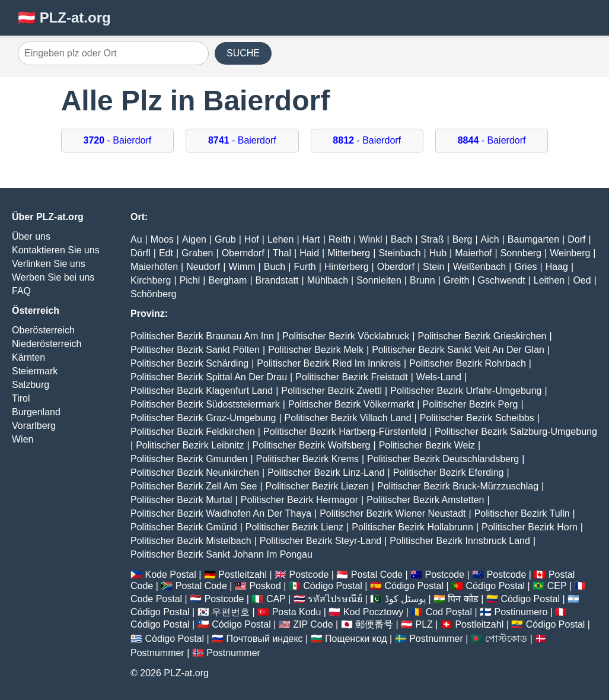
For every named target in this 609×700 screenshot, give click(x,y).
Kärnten (28, 357)
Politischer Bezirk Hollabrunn (412, 527)
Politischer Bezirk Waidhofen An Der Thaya (221, 513)
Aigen (194, 239)
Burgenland (36, 412)
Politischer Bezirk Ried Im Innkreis (329, 363)
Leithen (549, 280)
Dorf (576, 239)
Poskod (265, 586)
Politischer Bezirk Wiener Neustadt (393, 513)
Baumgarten (533, 239)
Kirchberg (151, 280)
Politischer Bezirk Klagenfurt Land (202, 391)
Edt (166, 253)
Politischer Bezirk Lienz (294, 527)
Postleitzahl (243, 575)
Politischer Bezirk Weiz (427, 445)
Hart (311, 239)
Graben (197, 253)
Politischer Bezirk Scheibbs (477, 418)
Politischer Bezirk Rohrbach (468, 363)
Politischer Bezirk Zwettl (331, 391)
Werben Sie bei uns (53, 277)
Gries (525, 267)
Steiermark (35, 371)
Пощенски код (356, 639)
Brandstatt (277, 280)
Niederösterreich (47, 344)
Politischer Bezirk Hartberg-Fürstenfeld (345, 432)
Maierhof (473, 253)
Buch (275, 267)
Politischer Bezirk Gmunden (189, 459)
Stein (433, 267)
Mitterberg (349, 253)
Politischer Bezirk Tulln (522, 513)
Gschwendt (502, 280)
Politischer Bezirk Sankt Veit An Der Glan (458, 350)
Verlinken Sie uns (49, 264)
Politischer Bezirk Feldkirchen (193, 432)
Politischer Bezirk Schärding (189, 363)
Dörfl (141, 253)
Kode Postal (170, 575)
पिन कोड (463, 599)
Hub (438, 253)
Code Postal (156, 599)
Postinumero (521, 612)
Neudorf (203, 267)
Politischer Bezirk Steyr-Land (321, 541)
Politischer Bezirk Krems (307, 459)
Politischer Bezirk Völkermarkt (351, 404)
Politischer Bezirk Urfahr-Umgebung (466, 391)
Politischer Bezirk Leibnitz (190, 445)
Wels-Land (439, 377)
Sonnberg (521, 253)
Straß (432, 239)
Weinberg (570, 253)
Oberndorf (243, 253)
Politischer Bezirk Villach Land (348, 418)
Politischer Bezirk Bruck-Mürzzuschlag (458, 486)
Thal (282, 253)
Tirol (21, 398)
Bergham (227, 280)
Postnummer (436, 639)
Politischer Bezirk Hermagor (299, 500)
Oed (582, 280)
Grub (225, 239)
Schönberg (153, 294)
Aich (490, 239)
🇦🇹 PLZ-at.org (64, 17)
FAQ (21, 291)
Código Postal (333, 586)
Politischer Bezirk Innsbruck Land (460, 541)
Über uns (31, 236)
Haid (309, 253)
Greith (457, 280)
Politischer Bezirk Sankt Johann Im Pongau (221, 554)
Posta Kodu (297, 612)
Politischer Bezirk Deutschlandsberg (443, 459)
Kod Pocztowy (373, 612)
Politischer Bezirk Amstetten (425, 500)
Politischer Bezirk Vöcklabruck (346, 336)
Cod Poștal (449, 612)
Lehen (281, 239)
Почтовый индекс (265, 639)
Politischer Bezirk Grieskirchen (482, 336)
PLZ (424, 624)
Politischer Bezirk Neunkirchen (195, 472)
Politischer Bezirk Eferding (449, 472)
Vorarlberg (34, 426)
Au (136, 239)
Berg (463, 239)
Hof (252, 239)
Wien (23, 439)
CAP (276, 599)
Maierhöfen (154, 267)
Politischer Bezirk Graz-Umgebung (203, 418)
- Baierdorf (118, 140)
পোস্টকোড (506, 639)
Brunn (423, 280)
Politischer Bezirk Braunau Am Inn (202, 336)
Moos (162, 239)
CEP (557, 586)
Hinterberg (347, 267)
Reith (339, 239)
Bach (401, 239)
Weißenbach (480, 267)
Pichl (190, 280)
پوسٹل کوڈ (405, 599)
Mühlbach (328, 280)
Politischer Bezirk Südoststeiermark (205, 404)
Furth (304, 267)
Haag (557, 267)
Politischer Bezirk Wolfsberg (312, 445)
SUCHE (243, 53)
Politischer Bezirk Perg (470, 404)
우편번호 (231, 612)
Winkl (370, 239)
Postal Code (377, 575)
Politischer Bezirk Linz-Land (326, 472)
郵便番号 (374, 624)
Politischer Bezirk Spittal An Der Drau (209, 377)
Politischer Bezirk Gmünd (184, 527)
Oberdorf (396, 267)
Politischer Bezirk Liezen (317, 486)
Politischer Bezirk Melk (316, 350)
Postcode (309, 575)
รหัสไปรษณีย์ (335, 599)
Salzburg (31, 385)
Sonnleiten (379, 280)
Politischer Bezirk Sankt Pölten (195, 350)
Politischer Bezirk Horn (530, 527)
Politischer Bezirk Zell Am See (194, 486)
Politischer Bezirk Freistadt (351, 377)
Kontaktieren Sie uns (56, 250)
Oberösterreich (43, 330)
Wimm (242, 267)
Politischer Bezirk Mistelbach (191, 541)
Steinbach (399, 253)
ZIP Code (313, 624)
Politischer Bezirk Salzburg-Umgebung (516, 432)
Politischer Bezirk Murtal (181, 500)
